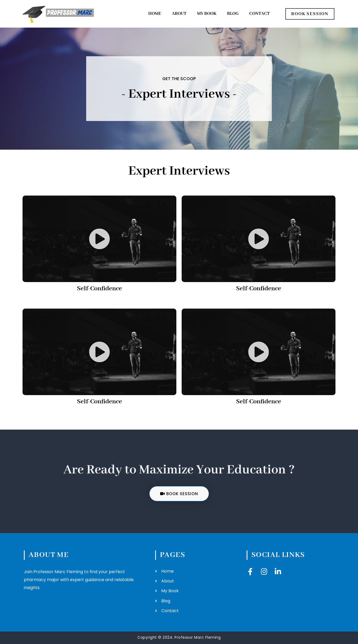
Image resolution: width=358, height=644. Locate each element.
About (179, 14)
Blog (233, 14)
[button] (99, 239)
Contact (259, 14)
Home (155, 14)
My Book (207, 14)
